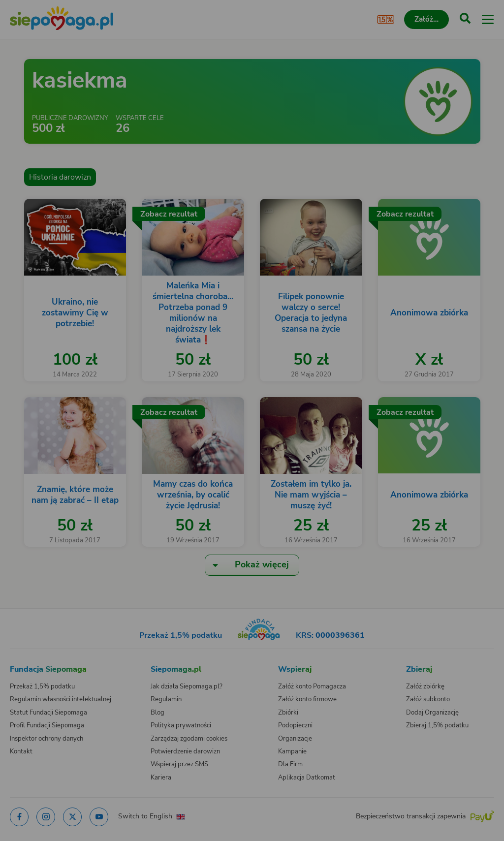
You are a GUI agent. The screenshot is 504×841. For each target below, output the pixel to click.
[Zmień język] (28, 647)
